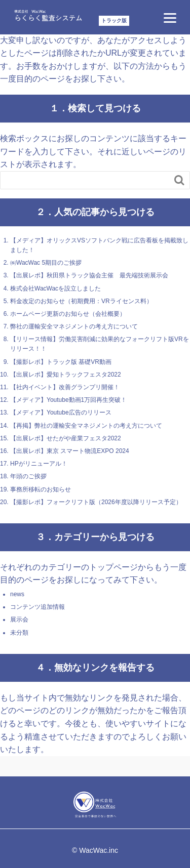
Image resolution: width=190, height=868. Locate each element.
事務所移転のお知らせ (41, 489)
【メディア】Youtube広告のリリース (61, 412)
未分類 (19, 633)
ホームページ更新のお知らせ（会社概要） (68, 314)
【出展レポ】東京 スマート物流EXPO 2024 (70, 451)
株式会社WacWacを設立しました (55, 288)
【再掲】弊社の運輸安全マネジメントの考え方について (86, 426)
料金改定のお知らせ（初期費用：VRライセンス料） (81, 301)
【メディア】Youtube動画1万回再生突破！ (68, 400)
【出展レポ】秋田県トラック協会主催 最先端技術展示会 (89, 275)
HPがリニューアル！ (39, 464)
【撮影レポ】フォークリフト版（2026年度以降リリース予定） (96, 502)
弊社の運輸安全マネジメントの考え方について (74, 326)
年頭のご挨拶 (28, 476)
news (17, 594)
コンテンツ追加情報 (37, 607)
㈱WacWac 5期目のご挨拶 (46, 263)
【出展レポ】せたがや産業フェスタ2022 (66, 438)
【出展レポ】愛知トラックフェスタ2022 (66, 375)
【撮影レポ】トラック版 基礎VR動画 (61, 362)
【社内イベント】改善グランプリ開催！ (65, 387)
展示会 (19, 619)
